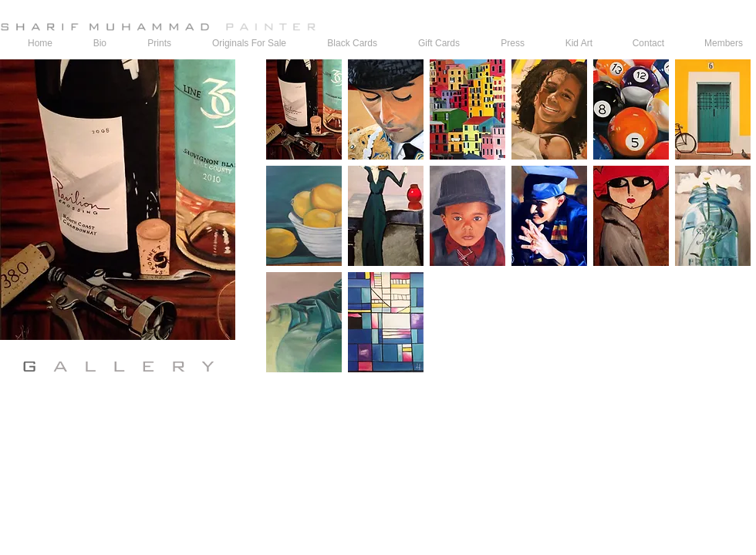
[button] (304, 109)
